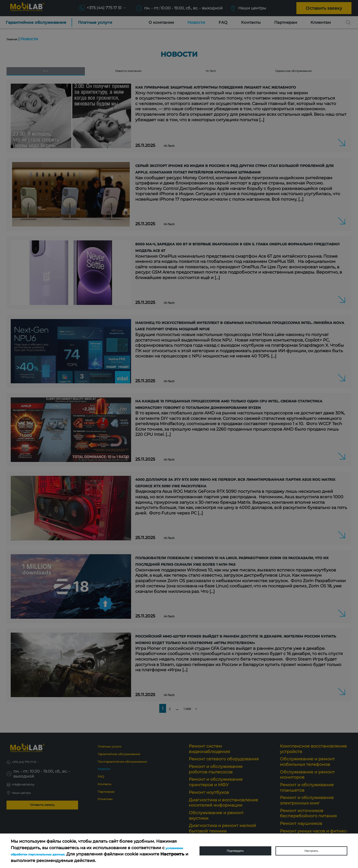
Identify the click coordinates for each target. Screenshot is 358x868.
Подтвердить (235, 851)
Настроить (311, 851)
